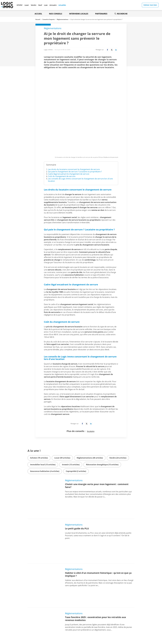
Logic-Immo (48, 50)
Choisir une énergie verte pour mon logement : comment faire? (97, 449)
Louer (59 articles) (62, 422)
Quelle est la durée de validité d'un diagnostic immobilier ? (98, 569)
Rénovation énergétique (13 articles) (102, 428)
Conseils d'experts (49, 19)
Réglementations (63, 19)
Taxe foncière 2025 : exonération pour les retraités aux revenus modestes (96, 540)
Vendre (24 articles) (118, 422)
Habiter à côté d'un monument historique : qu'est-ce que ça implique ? (98, 510)
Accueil (38, 14)
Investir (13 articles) (71, 428)
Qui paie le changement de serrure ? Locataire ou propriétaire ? (75, 135)
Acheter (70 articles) (39, 422)
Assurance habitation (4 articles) (45, 435)
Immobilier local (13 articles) (43, 428)
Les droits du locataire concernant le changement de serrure (74, 133)
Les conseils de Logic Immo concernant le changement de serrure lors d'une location (80, 144)
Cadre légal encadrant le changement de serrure (69, 138)
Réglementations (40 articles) (90, 422)
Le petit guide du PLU (77, 478)
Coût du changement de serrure (62, 140)
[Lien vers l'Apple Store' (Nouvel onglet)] (55, 621)
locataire (91, 395)
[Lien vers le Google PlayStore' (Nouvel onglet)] (55, 626)
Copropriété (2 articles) (76, 435)
